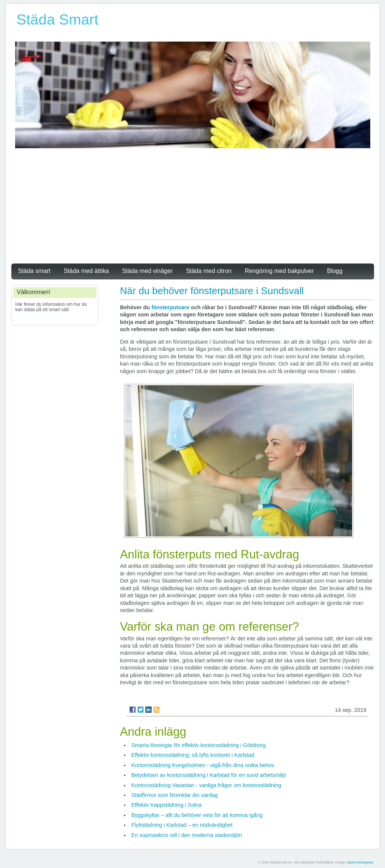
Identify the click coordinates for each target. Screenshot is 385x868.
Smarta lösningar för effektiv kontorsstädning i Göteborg (199, 745)
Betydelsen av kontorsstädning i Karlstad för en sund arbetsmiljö (209, 775)
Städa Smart (58, 19)
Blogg (335, 271)
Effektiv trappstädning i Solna (167, 805)
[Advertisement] (193, 205)
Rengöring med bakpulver (279, 271)
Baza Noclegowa (360, 862)
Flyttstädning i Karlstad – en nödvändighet (182, 825)
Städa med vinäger (147, 271)
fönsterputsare (171, 307)
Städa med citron (209, 271)
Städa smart (34, 271)
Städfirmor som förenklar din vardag (175, 795)
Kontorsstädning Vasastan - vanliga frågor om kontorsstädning (206, 785)
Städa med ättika (87, 271)
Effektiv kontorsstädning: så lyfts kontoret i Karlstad (193, 755)
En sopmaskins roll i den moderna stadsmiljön (187, 835)
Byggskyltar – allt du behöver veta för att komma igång (197, 815)
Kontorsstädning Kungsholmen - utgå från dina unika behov (203, 765)
